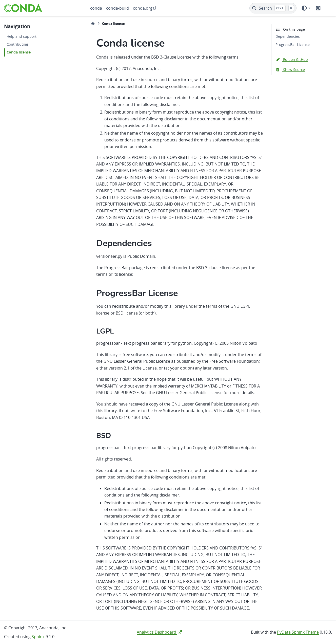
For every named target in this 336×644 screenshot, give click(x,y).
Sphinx (38, 637)
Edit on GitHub (292, 59)
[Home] (93, 24)
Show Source (290, 70)
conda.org (143, 8)
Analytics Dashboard (160, 632)
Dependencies (288, 36)
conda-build (117, 8)
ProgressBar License (293, 44)
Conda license (19, 52)
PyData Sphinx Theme (298, 632)
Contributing (17, 44)
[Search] (273, 8)
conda (96, 8)
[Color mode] (306, 8)
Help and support (22, 36)
